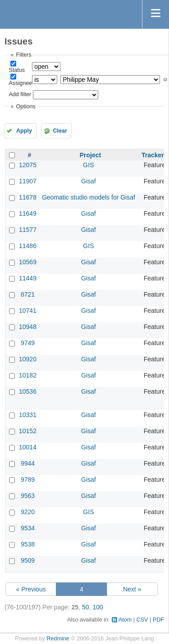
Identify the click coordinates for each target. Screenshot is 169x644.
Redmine (58, 639)
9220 (28, 512)
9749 (28, 343)
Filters (23, 55)
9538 (28, 544)
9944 (28, 463)
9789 (28, 480)
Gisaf (89, 181)
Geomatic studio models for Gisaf (89, 197)
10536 (28, 391)
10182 (28, 375)
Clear (60, 131)
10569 (28, 262)
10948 (28, 327)
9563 (28, 496)
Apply (24, 131)
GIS (88, 165)
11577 (28, 230)
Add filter (20, 94)
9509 (28, 560)
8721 (28, 294)
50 (86, 607)
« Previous (31, 589)
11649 (28, 213)
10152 (28, 431)
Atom (125, 620)
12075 (28, 165)
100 (98, 607)
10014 (28, 447)
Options (25, 107)
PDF (158, 620)
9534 (28, 528)
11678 (28, 197)
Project (90, 155)
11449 (28, 278)
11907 (28, 181)
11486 (28, 246)
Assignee (20, 83)
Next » (132, 589)
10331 (28, 415)
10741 (28, 311)
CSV (142, 620)
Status (17, 70)
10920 (28, 359)
